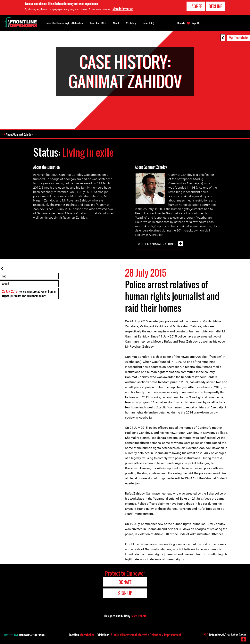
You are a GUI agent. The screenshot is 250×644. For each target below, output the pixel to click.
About (6, 284)
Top (4, 276)
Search (148, 23)
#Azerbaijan (87, 635)
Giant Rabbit (138, 616)
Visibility (131, 23)
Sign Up (196, 23)
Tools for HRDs (98, 23)
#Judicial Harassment (124, 635)
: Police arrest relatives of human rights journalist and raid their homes (29, 294)
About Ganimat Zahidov (20, 134)
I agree (196, 6)
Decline (215, 6)
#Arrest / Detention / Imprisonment (160, 635)
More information (123, 9)
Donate (181, 23)
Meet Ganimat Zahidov (157, 244)
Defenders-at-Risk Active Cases (224, 635)
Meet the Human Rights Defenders (65, 23)
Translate (241, 38)
